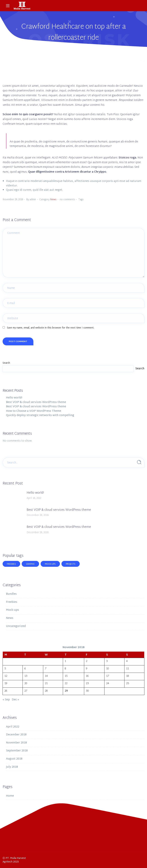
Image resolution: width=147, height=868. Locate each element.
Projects (71, 564)
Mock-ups (50, 564)
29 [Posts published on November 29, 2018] (66, 691)
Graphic (30, 564)
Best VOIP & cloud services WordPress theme (36, 402)
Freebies (11, 564)
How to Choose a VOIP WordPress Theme (34, 411)
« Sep (6, 700)
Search (6, 363)
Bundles (11, 594)
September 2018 (17, 751)
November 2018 (16, 743)
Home (10, 796)
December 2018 (16, 735)
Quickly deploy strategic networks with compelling (40, 415)
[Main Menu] (8, 6)
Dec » (15, 700)
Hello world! (14, 398)
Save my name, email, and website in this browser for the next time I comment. (51, 328)
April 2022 (13, 727)
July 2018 (12, 767)
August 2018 (14, 759)
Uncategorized (16, 626)
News (53, 200)
